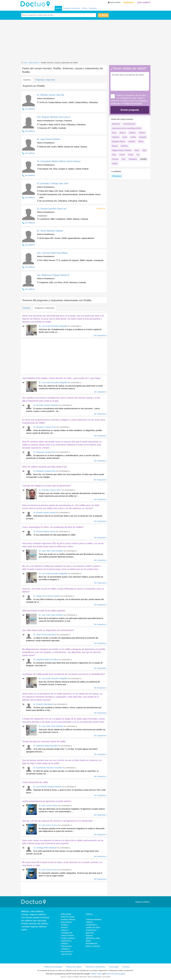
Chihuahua (116, 176)
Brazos (123, 133)
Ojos (144, 150)
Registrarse (129, 2)
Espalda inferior (118, 142)
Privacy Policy (96, 974)
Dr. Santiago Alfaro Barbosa (45, 848)
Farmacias (93, 8)
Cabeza (132, 133)
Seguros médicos (143, 902)
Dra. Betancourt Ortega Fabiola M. (53, 275)
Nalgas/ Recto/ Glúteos (122, 150)
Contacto (126, 967)
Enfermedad (66, 914)
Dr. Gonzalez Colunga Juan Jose (53, 183)
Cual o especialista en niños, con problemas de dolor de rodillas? (53, 527)
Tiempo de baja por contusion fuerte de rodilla (44, 741)
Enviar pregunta (130, 110)
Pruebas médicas (68, 919)
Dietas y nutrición (93, 946)
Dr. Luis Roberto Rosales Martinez (48, 787)
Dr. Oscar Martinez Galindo (50, 231)
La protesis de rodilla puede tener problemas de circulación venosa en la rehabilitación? (64, 674)
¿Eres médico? (144, 2)
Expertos (27, 80)
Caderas (115, 137)
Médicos (58, 8)
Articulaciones (129, 124)
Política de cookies (74, 967)
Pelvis (131, 155)
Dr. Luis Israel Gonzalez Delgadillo (53, 326)
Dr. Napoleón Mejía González (46, 660)
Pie (138, 155)
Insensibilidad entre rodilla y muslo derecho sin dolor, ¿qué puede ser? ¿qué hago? (62, 378)
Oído (114, 155)
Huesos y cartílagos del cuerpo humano (67, 933)
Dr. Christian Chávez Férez (50, 490)
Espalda (143, 137)
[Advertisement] (85, 41)
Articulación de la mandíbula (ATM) (127, 128)
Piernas (115, 159)
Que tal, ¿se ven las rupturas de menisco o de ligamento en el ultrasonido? (58, 821)
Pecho (122, 155)
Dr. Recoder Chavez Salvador (46, 405)
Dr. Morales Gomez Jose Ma (51, 95)
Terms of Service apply (115, 974)
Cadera (142, 133)
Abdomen (116, 124)
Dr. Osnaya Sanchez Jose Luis (52, 209)
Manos (115, 146)
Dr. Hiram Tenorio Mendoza (45, 635)
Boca (114, 133)
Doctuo (36, 4)
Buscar (105, 15)
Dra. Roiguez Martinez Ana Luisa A (54, 117)
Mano (141, 142)
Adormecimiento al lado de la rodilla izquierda (44, 611)
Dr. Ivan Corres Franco (48, 806)
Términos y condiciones (95, 967)
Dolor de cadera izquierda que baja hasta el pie (44, 467)
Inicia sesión (115, 2)
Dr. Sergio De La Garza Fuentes (47, 596)
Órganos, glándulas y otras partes (93, 938)
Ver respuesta (100, 335)
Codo (125, 137)
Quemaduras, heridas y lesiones (66, 925)
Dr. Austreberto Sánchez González (48, 768)
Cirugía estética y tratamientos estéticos (68, 941)
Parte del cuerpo (68, 917)
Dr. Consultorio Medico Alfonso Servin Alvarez (59, 161)
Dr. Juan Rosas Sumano (49, 139)
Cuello (133, 137)
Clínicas (84, 8)
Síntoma (89, 914)
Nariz (137, 150)
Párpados (133, 159)
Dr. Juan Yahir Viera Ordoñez (51, 551)
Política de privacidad (133, 103)
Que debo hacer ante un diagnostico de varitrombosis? (48, 630)
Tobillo (115, 164)
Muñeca (124, 146)
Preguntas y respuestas (71, 8)
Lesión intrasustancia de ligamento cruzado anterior (46, 801)
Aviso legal (114, 967)
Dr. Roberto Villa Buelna (43, 704)
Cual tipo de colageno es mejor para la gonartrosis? (46, 486)
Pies (124, 159)
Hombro (132, 142)
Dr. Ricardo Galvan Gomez (45, 513)
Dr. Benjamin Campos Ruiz (45, 427)
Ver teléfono (30, 109)
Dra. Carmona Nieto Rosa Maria (52, 253)
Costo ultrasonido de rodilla (35, 782)
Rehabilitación (92, 943)
